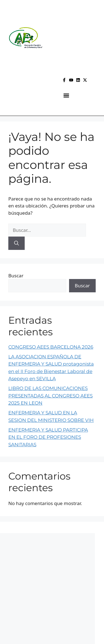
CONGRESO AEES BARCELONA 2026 (51, 347)
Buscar (16, 276)
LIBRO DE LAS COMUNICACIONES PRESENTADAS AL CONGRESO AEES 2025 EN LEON (50, 396)
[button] (66, 96)
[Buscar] (17, 243)
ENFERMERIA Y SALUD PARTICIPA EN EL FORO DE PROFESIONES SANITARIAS (48, 437)
